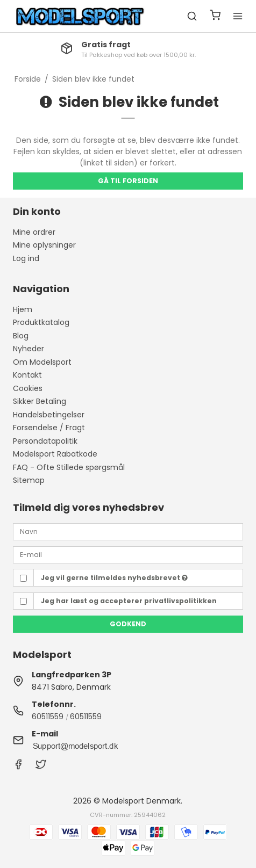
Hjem (23, 309)
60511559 (48, 717)
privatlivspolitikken (180, 601)
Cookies (28, 388)
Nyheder (29, 349)
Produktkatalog (41, 322)
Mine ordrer (34, 232)
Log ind (26, 258)
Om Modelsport (42, 362)
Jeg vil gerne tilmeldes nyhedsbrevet (114, 578)
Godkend (128, 624)
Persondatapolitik (45, 441)
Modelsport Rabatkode (55, 454)
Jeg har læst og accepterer (129, 601)
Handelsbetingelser (49, 415)
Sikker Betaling (40, 401)
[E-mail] (128, 554)
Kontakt (27, 375)
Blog (21, 336)
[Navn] (128, 531)
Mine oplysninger (44, 245)
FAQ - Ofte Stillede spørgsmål (69, 467)
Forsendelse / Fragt (49, 428)
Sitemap (29, 480)
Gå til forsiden (128, 181)
